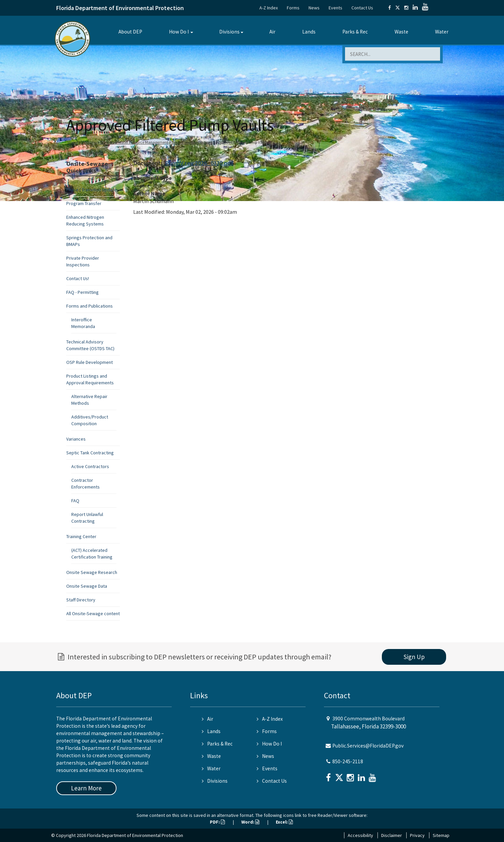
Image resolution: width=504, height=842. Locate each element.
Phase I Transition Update (92, 190)
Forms (293, 8)
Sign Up (414, 657)
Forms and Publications (90, 306)
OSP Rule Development (90, 362)
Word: (250, 822)
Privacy (417, 835)
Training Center (81, 536)
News (314, 8)
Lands (309, 32)
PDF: (217, 822)
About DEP (130, 32)
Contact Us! (78, 278)
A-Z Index (269, 8)
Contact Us (362, 8)
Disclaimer (392, 835)
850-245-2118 (348, 761)
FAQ (75, 501)
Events (335, 8)
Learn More (86, 788)
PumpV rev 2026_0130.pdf (199, 163)
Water (442, 32)
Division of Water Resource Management (134, 142)
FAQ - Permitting (82, 292)
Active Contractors (90, 466)
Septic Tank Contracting (90, 453)
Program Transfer (84, 203)
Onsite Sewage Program (192, 142)
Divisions (229, 32)
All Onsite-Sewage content (93, 613)
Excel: (284, 822)
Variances (76, 439)
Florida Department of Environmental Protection (120, 8)
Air (272, 32)
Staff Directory (81, 600)
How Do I (179, 32)
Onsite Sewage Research (92, 572)
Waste (401, 32)
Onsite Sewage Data (87, 586)
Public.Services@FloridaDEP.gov (368, 746)
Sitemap (441, 835)
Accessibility (360, 835)
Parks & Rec (355, 32)
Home (73, 142)
